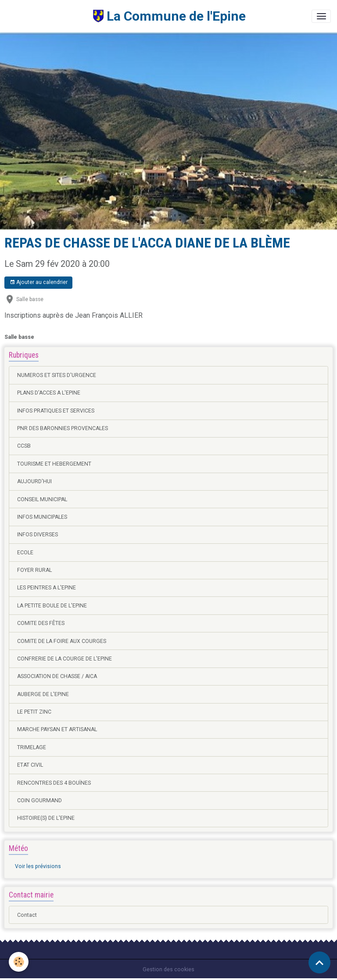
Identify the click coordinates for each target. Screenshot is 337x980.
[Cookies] (19, 962)
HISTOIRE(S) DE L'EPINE (46, 818)
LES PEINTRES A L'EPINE (47, 588)
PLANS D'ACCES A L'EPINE (49, 393)
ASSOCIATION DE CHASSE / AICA (57, 676)
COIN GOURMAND (39, 801)
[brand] (126, 16)
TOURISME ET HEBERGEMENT (54, 464)
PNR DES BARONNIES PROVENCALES (63, 428)
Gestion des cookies (168, 969)
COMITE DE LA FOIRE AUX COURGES (62, 641)
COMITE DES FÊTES (41, 623)
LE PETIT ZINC (34, 712)
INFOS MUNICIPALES (42, 517)
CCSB (24, 446)
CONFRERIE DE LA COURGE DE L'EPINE (65, 659)
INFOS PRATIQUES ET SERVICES (56, 411)
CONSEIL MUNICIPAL (42, 499)
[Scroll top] (319, 962)
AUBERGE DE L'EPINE (43, 694)
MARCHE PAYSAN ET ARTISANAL (57, 729)
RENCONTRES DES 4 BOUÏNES (54, 783)
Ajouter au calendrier (39, 282)
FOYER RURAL (34, 570)
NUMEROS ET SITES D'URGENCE (57, 375)
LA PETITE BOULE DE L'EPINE (52, 606)
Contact (27, 915)
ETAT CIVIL (30, 765)
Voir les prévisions (38, 866)
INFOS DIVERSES (38, 535)
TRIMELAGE (32, 747)
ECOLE (25, 553)
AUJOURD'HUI (34, 481)
